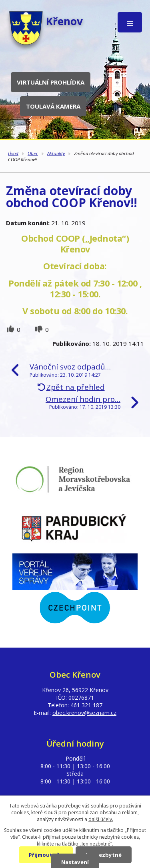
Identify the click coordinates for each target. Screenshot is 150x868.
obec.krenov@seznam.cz (84, 713)
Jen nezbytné (104, 855)
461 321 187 (86, 705)
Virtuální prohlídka (51, 82)
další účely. (101, 819)
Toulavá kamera (53, 106)
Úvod (13, 153)
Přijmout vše (46, 855)
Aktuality (56, 153)
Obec (33, 153)
